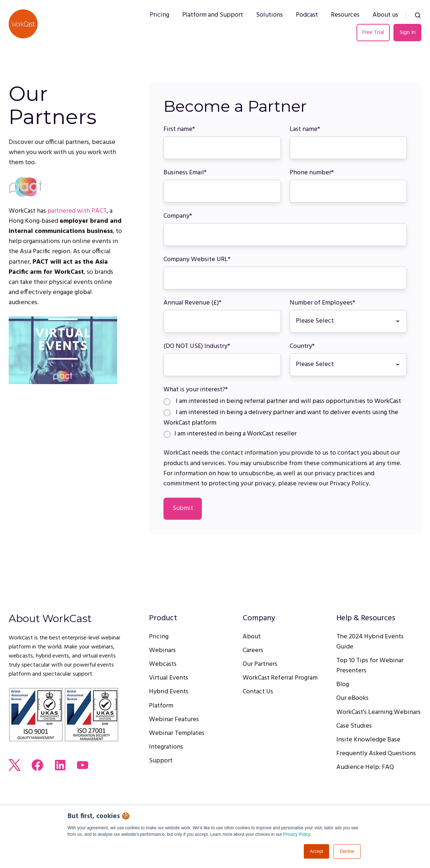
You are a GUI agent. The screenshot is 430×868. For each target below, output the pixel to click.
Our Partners (260, 664)
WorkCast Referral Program (280, 678)
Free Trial (373, 33)
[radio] (285, 402)
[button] (418, 15)
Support (161, 761)
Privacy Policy (297, 834)
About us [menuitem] (385, 15)
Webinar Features (174, 720)
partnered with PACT (77, 211)
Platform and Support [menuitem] (213, 15)
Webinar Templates (177, 733)
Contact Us (258, 692)
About (252, 637)
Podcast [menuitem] (307, 15)
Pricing (159, 637)
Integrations (166, 747)
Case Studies (354, 726)
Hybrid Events (169, 692)
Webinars (162, 650)
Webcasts (163, 664)
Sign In (408, 33)
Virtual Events (169, 678)
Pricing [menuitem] (159, 15)
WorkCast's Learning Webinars (378, 712)
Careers (253, 650)
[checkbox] (285, 418)
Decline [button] (347, 851)
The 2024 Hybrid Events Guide (370, 642)
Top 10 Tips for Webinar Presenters (370, 666)
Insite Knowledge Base (368, 740)
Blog (343, 684)
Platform (161, 706)
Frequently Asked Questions (376, 754)
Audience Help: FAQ (365, 767)
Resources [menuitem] (345, 15)
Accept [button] (317, 851)
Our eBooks (352, 698)
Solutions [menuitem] (269, 15)
